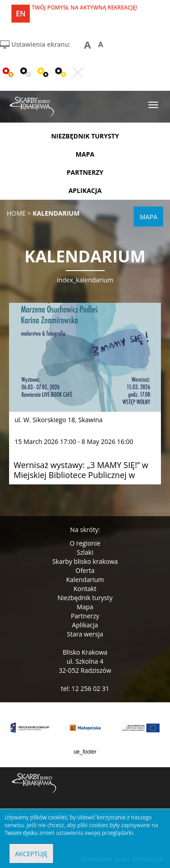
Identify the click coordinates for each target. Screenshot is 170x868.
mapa (85, 154)
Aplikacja (85, 625)
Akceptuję (31, 854)
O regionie (85, 543)
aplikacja (85, 190)
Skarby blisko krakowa (85, 561)
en (21, 14)
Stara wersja (85, 634)
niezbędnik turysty (85, 136)
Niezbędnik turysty (85, 598)
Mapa (85, 607)
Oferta (85, 570)
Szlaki (85, 552)
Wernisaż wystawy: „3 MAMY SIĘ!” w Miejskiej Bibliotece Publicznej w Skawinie (81, 475)
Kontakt (85, 589)
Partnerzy (85, 616)
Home (16, 213)
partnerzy (85, 172)
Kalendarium (85, 579)
